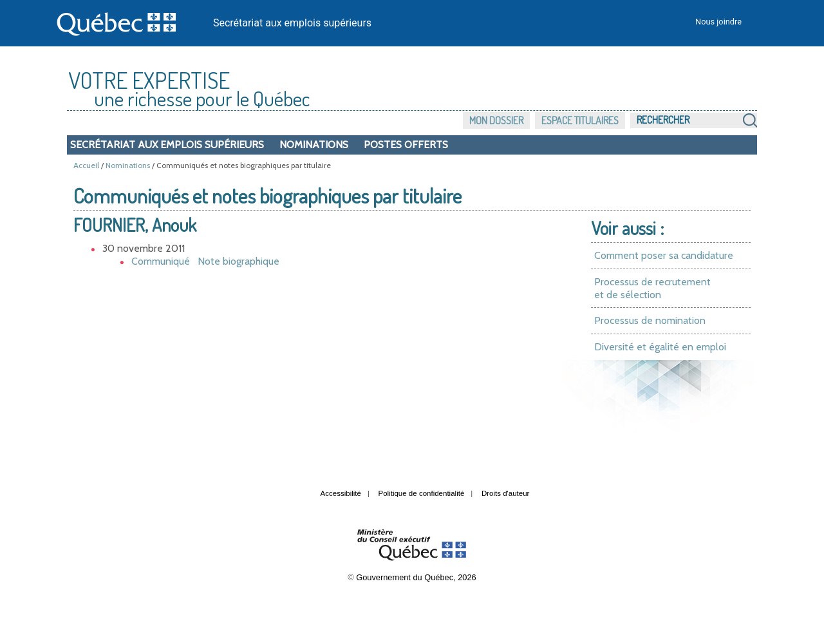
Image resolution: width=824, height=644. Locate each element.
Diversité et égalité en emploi (660, 347)
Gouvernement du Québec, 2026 (416, 577)
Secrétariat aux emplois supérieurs (292, 23)
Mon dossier (496, 120)
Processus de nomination (650, 320)
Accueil (86, 165)
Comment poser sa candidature (664, 255)
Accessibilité (341, 493)
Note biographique (239, 261)
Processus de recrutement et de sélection (652, 288)
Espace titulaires (580, 120)
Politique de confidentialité (422, 493)
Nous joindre (718, 22)
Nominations (314, 145)
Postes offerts (406, 145)
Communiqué (161, 261)
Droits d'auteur (506, 493)
